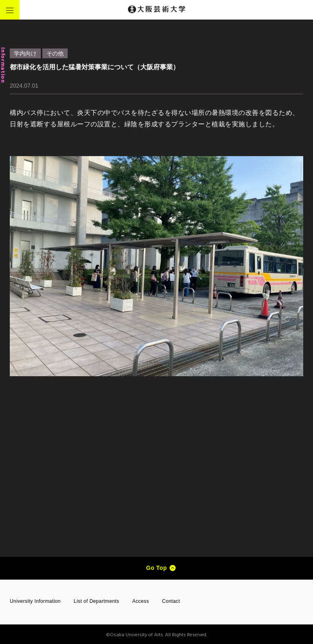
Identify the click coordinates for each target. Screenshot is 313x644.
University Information (35, 601)
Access (141, 601)
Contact (171, 601)
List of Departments (97, 601)
